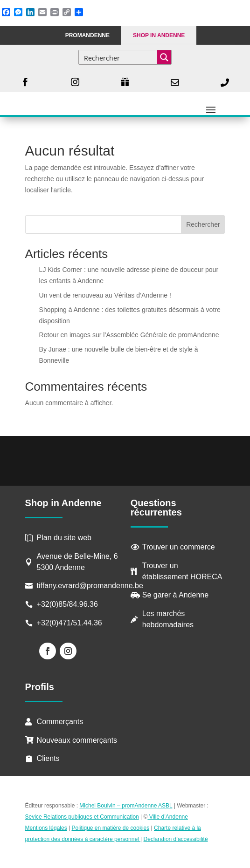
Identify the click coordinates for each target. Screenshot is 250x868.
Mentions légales (46, 828)
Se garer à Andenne (175, 595)
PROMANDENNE (87, 35)
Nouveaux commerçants (77, 740)
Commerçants (60, 722)
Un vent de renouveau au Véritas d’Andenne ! (105, 295)
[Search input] (118, 57)
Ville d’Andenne (168, 817)
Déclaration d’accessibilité (176, 839)
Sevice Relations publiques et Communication (82, 817)
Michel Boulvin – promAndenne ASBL (126, 806)
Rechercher (203, 224)
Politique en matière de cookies (110, 828)
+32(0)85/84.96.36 (67, 604)
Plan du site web (64, 538)
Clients (48, 758)
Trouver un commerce (179, 547)
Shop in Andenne (159, 35)
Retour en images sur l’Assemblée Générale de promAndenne (129, 335)
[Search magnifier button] (164, 57)
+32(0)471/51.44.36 (71, 623)
